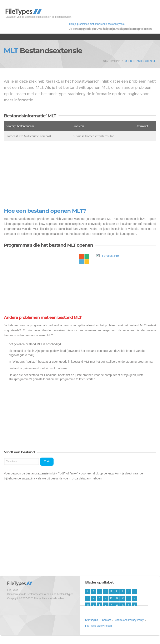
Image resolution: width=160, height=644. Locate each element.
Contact (106, 620)
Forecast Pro (110, 256)
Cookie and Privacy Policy (129, 620)
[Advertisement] (80, 175)
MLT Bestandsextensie (140, 61)
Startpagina (112, 61)
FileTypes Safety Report (99, 626)
